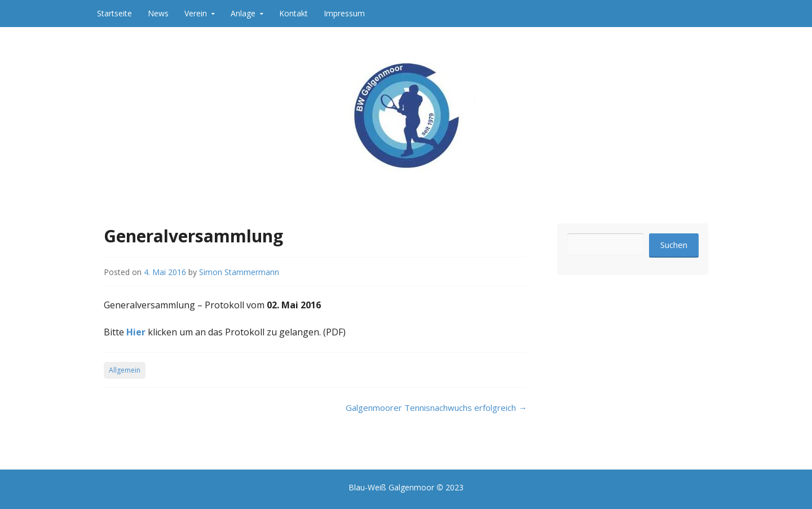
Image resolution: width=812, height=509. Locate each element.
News (158, 13)
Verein (196, 13)
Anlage (243, 13)
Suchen (674, 245)
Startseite (114, 13)
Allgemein (125, 370)
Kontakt (294, 13)
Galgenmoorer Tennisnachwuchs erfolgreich (436, 408)
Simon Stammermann (239, 272)
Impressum (344, 13)
